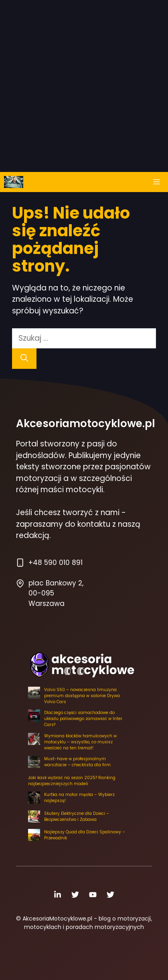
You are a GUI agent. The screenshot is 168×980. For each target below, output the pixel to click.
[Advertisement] (84, 84)
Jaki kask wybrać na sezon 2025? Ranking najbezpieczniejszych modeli (72, 781)
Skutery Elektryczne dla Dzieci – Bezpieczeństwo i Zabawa (77, 816)
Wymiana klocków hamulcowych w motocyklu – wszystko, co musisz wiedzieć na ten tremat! (80, 742)
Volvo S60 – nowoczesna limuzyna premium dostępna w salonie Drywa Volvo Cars (82, 696)
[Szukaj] (24, 359)
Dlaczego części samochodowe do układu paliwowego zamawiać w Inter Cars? (83, 719)
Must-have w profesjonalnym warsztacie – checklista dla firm (77, 762)
